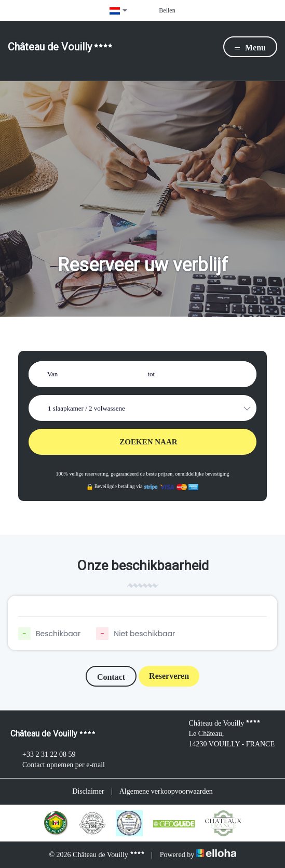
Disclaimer (88, 791)
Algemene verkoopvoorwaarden (166, 791)
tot (152, 374)
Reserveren (169, 676)
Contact (111, 677)
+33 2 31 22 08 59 (43, 755)
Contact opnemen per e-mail (58, 765)
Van (52, 374)
